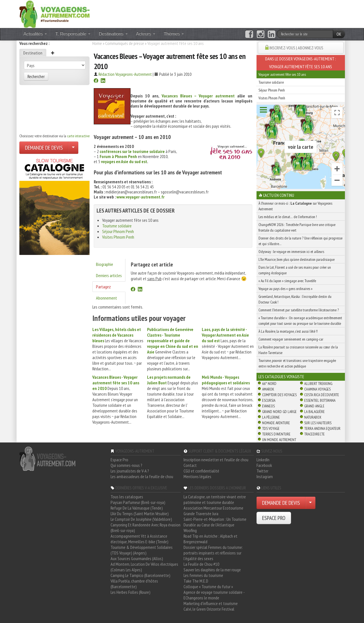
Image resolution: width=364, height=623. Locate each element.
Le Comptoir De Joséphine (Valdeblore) (141, 519)
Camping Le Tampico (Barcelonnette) (140, 575)
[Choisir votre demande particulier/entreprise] (73, 148)
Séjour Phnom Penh (118, 231)
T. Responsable (73, 34)
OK (339, 34)
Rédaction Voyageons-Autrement (125, 74)
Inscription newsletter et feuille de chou (216, 460)
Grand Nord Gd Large (279, 412)
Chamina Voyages (317, 389)
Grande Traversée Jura (201, 514)
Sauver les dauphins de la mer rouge (212, 570)
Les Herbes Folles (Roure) (131, 592)
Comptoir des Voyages (279, 395)
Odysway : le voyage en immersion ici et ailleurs (291, 252)
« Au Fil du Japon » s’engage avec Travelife (287, 281)
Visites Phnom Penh (118, 237)
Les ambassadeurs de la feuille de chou (142, 476)
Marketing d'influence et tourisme (211, 603)
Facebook (264, 465)
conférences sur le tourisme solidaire (132, 151)
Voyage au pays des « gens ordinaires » (285, 289)
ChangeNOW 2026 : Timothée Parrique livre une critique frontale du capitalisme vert (297, 227)
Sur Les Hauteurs (318, 423)
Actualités (35, 34)
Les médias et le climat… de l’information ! (288, 217)
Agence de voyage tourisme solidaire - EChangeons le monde (214, 595)
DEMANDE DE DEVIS (44, 148)
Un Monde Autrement (279, 440)
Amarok (268, 389)
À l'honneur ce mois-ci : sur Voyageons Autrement (295, 206)
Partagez (103, 287)
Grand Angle (314, 406)
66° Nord (269, 384)
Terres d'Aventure (276, 434)
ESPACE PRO (274, 518)
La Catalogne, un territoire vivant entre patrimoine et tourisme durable (215, 499)
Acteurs (146, 34)
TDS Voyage (271, 428)
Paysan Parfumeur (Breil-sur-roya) (138, 502)
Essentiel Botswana (320, 400)
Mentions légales (197, 476)
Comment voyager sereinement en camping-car (291, 339)
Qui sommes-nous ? (126, 465)
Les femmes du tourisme (203, 575)
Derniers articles (109, 275)
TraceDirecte (314, 434)
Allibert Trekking (318, 384)
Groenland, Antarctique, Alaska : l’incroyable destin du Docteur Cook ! (295, 299)
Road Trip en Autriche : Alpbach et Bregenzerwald (210, 539)
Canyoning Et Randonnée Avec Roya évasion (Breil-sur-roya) (146, 528)
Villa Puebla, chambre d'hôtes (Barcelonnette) (134, 584)
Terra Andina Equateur (322, 428)
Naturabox (313, 417)
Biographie (105, 264)
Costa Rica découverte (322, 395)
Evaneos (268, 406)
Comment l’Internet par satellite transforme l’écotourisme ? (299, 310)
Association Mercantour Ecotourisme (213, 508)
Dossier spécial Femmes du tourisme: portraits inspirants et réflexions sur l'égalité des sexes (213, 553)
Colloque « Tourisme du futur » (208, 587)
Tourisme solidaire (117, 226)
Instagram (265, 476)
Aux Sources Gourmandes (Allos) (137, 558)
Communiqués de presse (125, 43)
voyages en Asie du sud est (124, 161)
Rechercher (36, 76)
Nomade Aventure (276, 423)
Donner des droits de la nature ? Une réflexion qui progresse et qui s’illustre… (300, 241)
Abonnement (107, 298)
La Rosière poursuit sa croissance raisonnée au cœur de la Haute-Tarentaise (298, 350)
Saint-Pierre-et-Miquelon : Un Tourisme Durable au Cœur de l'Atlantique (215, 522)
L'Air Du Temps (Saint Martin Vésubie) (140, 514)
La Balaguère (314, 412)
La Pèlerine (271, 417)
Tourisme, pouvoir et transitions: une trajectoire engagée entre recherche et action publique (297, 363)
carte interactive (78, 136)
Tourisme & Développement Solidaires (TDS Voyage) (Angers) (142, 550)
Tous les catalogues (127, 497)
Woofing (190, 530)
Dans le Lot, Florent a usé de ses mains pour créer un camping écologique (295, 270)
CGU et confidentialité (201, 471)
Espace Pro (119, 460)
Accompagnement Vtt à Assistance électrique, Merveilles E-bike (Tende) (139, 539)
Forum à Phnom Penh (118, 156)
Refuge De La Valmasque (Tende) (137, 508)
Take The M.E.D (196, 581)
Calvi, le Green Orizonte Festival (209, 609)
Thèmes (174, 34)
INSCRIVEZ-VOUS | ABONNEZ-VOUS (296, 48)
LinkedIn (263, 460)
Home (97, 43)
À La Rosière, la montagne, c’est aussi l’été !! (288, 331)
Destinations (113, 34)
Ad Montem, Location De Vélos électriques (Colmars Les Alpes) (144, 567)
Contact (190, 465)
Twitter (262, 471)
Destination (33, 53)
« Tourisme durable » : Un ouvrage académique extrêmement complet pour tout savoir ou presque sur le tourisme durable (300, 321)
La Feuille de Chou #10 (201, 564)
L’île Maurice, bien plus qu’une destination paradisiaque (297, 259)
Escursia (269, 400)
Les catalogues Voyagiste (281, 376)
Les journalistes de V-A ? (130, 471)
